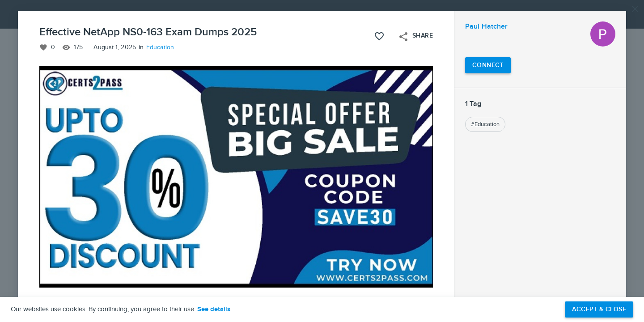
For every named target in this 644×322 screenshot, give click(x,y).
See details (214, 309)
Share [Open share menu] (415, 37)
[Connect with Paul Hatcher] (488, 65)
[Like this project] (379, 36)
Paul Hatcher (486, 27)
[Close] (635, 9)
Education (160, 47)
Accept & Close (599, 309)
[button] (322, 161)
